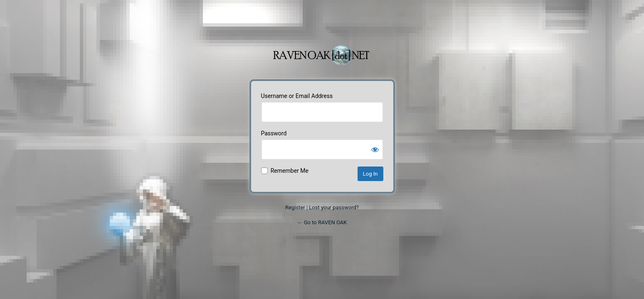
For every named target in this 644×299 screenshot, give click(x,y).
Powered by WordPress (322, 51)
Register (295, 207)
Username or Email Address (297, 96)
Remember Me (290, 171)
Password (274, 133)
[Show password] (375, 149)
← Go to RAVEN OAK (322, 222)
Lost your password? (334, 207)
